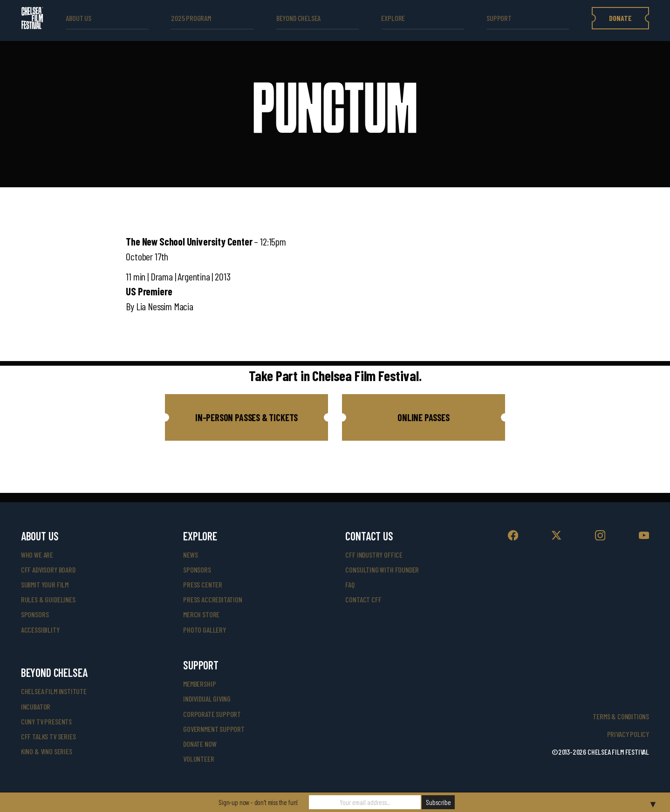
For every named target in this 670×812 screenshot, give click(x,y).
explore (393, 18)
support (499, 18)
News (190, 555)
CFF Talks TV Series (48, 736)
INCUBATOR (36, 706)
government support (214, 729)
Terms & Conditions (621, 716)
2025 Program (191, 18)
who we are (37, 555)
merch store (201, 614)
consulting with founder (382, 570)
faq (350, 584)
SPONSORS (197, 570)
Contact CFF (363, 599)
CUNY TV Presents (46, 721)
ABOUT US (79, 18)
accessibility (40, 630)
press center (203, 584)
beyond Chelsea (298, 18)
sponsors (35, 614)
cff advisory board (48, 570)
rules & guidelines (48, 599)
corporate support (212, 714)
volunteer (198, 759)
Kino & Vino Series (47, 751)
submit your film (45, 584)
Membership (199, 684)
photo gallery (205, 630)
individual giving (207, 699)
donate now (200, 744)
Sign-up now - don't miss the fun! (258, 802)
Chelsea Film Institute (54, 691)
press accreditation (213, 599)
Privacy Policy (628, 734)
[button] (246, 417)
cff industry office (374, 555)
